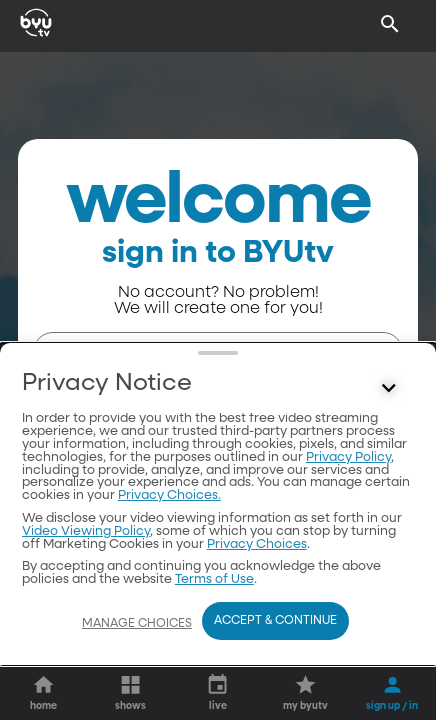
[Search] (390, 24)
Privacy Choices (257, 544)
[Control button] (389, 388)
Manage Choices (137, 624)
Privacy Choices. (169, 495)
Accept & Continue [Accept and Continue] (275, 621)
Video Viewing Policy (86, 531)
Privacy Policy (348, 457)
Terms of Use (214, 579)
